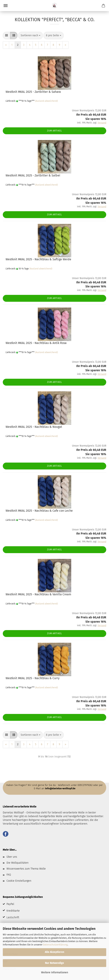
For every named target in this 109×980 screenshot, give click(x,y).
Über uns (12, 857)
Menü (6, 6)
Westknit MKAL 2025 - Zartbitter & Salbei (33, 175)
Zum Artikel (54, 131)
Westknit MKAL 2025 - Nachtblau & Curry (33, 678)
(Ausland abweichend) (46, 101)
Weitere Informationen (55, 972)
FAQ (9, 875)
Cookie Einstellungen (19, 881)
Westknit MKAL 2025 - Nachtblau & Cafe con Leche (39, 511)
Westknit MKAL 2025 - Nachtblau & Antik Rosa (36, 343)
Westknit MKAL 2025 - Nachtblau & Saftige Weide (38, 259)
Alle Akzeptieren (54, 952)
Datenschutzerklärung (55, 945)
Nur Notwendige (54, 963)
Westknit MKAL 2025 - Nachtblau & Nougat (34, 427)
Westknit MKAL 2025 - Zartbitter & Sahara (33, 92)
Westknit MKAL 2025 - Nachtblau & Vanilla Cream (38, 594)
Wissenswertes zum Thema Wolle (26, 869)
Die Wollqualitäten (17, 863)
